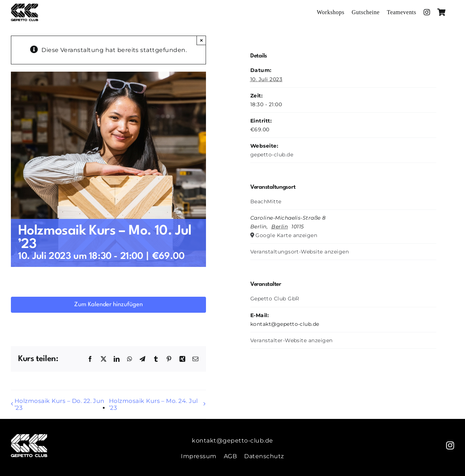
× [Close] (201, 40)
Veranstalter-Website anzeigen (292, 340)
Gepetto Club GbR (275, 299)
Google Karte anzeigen (286, 235)
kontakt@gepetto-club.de (232, 441)
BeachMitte (266, 201)
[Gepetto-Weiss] (29, 437)
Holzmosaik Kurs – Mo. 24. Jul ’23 (153, 404)
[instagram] (450, 445)
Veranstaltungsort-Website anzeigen (300, 252)
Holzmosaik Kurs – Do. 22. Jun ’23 (60, 404)
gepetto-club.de (272, 155)
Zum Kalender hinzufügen (108, 305)
